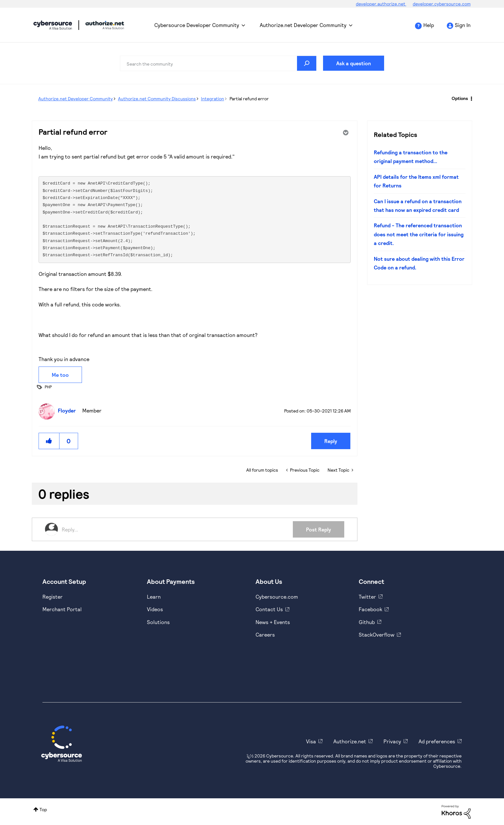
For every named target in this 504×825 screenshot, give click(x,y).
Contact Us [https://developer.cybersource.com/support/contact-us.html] (269, 609)
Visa (311, 741)
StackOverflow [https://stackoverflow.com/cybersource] (377, 635)
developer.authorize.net (381, 4)
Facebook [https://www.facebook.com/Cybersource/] (370, 609)
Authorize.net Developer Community (303, 25)
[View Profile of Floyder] (68, 410)
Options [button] (460, 98)
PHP (48, 387)
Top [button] (43, 809)
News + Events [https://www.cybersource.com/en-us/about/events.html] (273, 622)
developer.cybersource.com (442, 4)
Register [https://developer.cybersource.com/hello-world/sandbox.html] (53, 597)
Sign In (463, 25)
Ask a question (354, 63)
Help (429, 25)
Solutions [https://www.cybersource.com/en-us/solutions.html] (158, 622)
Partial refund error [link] (249, 99)
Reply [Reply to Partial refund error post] (331, 441)
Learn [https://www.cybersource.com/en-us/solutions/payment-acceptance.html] (154, 597)
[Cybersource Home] (62, 744)
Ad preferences (437, 741)
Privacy (392, 741)
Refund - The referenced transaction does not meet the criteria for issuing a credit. (419, 234)
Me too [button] (60, 375)
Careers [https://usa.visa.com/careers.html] (265, 635)
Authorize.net (350, 741)
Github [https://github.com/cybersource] (367, 622)
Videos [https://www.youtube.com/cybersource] (155, 609)
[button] (49, 441)
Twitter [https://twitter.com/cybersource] (367, 597)
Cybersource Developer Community (53, 25)
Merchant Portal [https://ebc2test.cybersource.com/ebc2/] (62, 609)
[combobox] (218, 63)
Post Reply (319, 529)
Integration (212, 99)
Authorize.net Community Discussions (157, 99)
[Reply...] (177, 529)
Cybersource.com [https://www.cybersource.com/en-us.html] (277, 597)
